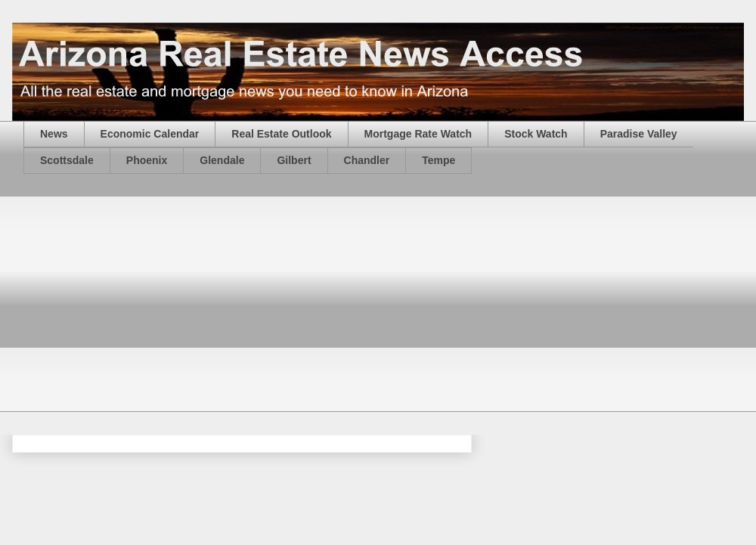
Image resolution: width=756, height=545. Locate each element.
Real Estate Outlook (281, 134)
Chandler (367, 160)
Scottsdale (67, 160)
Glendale (222, 160)
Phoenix (147, 160)
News (54, 134)
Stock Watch (536, 134)
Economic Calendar (150, 134)
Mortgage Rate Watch (418, 134)
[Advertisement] (240, 302)
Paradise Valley (639, 134)
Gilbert (294, 160)
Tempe (438, 160)
